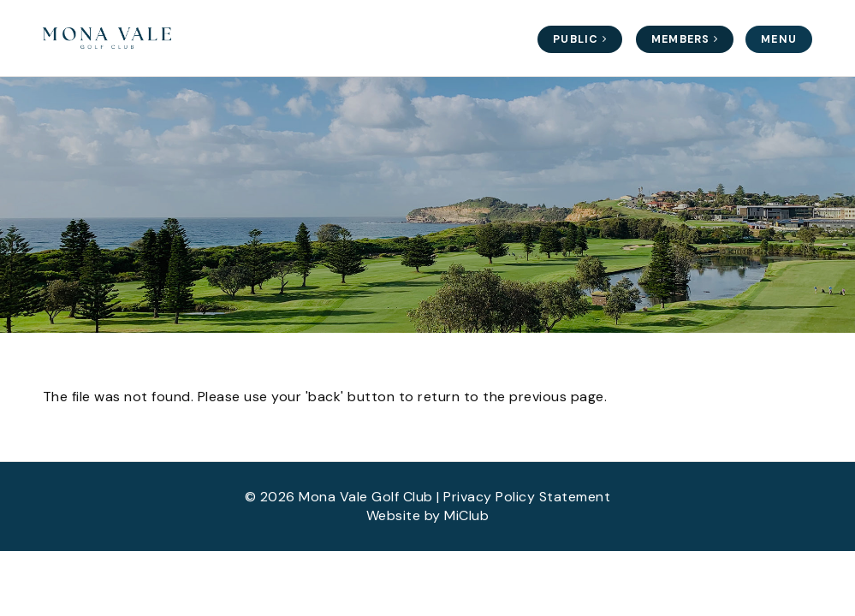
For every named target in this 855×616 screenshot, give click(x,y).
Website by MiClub (428, 515)
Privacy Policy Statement (527, 497)
